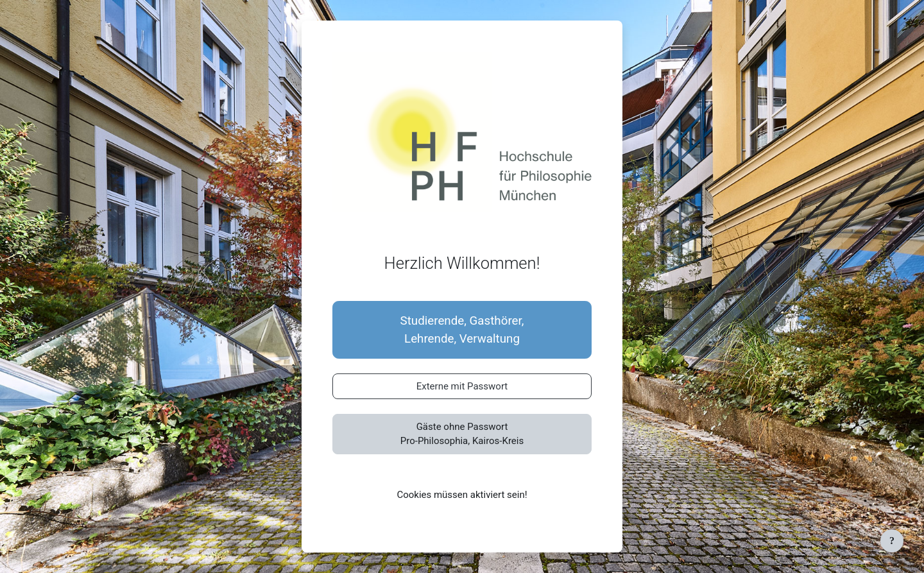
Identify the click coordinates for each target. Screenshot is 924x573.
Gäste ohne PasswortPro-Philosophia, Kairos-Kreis (462, 434)
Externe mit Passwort (462, 386)
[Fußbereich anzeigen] (892, 541)
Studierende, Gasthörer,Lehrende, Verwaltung (462, 330)
